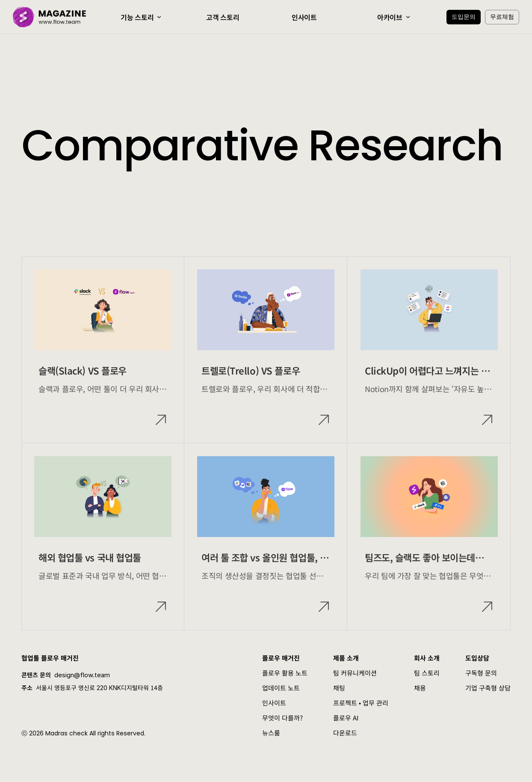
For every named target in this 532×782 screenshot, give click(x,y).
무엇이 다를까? (282, 718)
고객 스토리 (223, 17)
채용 (420, 688)
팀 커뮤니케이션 (355, 673)
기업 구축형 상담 (488, 688)
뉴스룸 (271, 733)
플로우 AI (346, 718)
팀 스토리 (427, 673)
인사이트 (274, 703)
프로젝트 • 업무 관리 (361, 703)
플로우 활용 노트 (285, 673)
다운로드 (345, 733)
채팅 (339, 688)
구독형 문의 (481, 673)
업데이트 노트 (281, 688)
